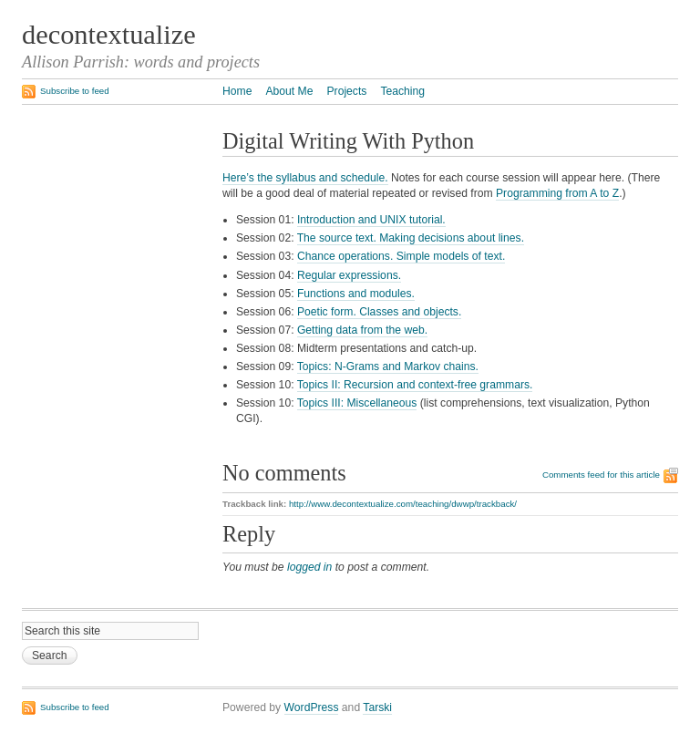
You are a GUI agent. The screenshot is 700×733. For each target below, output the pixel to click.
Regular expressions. (349, 275)
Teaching (402, 91)
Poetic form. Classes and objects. (379, 312)
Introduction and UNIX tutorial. (371, 220)
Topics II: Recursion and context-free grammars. (415, 385)
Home (237, 91)
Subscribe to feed (75, 91)
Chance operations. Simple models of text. (401, 256)
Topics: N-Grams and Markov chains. (388, 366)
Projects (346, 91)
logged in (309, 567)
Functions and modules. (356, 294)
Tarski (377, 707)
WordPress (312, 707)
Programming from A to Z (557, 193)
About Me (289, 91)
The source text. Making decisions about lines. (411, 238)
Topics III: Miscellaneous (357, 403)
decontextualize (109, 35)
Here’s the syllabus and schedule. (305, 178)
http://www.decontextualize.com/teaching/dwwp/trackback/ (403, 504)
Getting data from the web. (362, 330)
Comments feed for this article (601, 475)
